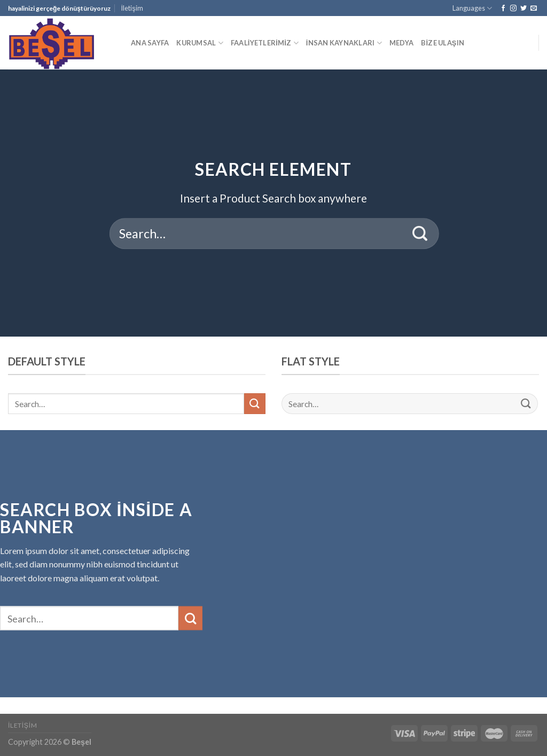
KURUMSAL (200, 43)
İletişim (132, 8)
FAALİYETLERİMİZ (265, 43)
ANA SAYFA (150, 43)
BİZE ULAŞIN (443, 43)
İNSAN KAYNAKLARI (344, 43)
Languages (472, 8)
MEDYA (401, 43)
